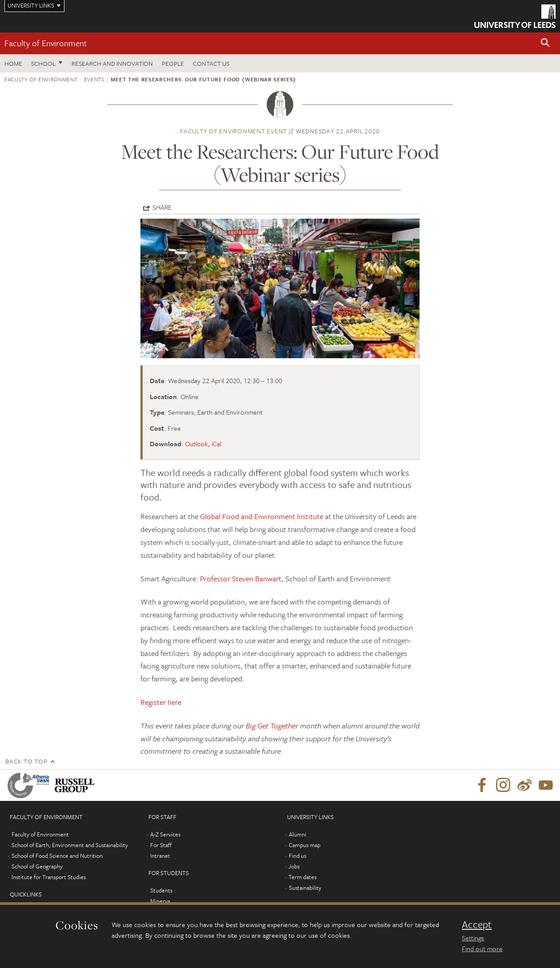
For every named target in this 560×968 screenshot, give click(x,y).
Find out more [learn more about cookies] (482, 948)
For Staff (161, 845)
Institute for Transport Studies (49, 877)
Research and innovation (112, 63)
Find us (298, 856)
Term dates (302, 877)
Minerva (160, 901)
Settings (473, 938)
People (173, 63)
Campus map (305, 845)
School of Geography (37, 866)
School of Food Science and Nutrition (57, 856)
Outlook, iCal (203, 444)
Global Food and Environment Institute (262, 516)
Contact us (211, 63)
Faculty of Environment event (234, 131)
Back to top (26, 761)
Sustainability (305, 888)
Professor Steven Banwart (241, 578)
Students (161, 890)
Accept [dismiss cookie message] (477, 924)
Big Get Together (272, 726)
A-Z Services (165, 834)
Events (94, 79)
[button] (545, 43)
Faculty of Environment (46, 43)
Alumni (298, 834)
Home (13, 63)
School (43, 63)
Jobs (294, 866)
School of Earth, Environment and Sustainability (70, 845)
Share (162, 207)
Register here (161, 702)
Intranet (160, 856)
